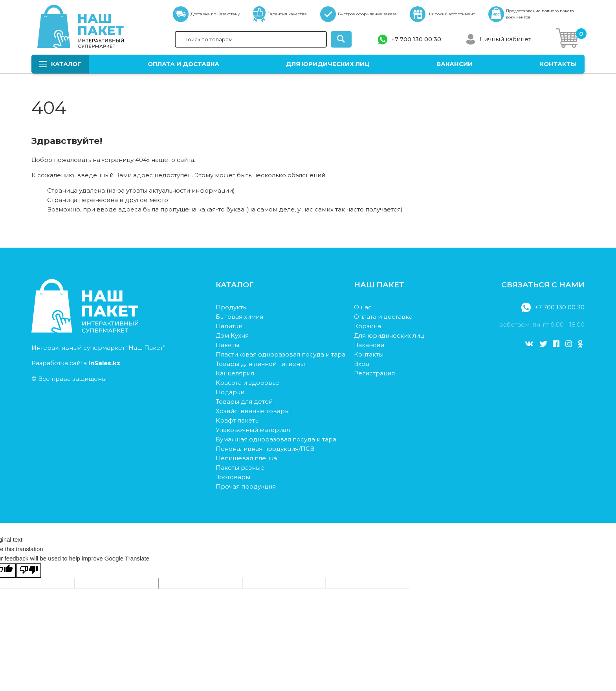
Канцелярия (235, 373)
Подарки (230, 392)
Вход (362, 364)
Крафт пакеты (238, 420)
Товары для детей (244, 402)
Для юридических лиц (328, 64)
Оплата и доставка (183, 64)
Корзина (368, 326)
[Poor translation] (29, 571)
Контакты (558, 64)
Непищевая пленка (246, 458)
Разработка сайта (76, 363)
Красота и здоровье (247, 383)
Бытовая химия (239, 317)
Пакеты (227, 345)
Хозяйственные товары (253, 411)
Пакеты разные (240, 468)
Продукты (232, 307)
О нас (363, 307)
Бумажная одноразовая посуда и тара (276, 439)
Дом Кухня (232, 335)
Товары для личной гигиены (260, 364)
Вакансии (455, 64)
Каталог (60, 64)
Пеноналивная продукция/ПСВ (265, 449)
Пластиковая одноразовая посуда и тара (280, 354)
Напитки (229, 326)
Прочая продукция (246, 486)
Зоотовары (233, 477)
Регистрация (374, 373)
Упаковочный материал (253, 430)
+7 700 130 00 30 (416, 39)
